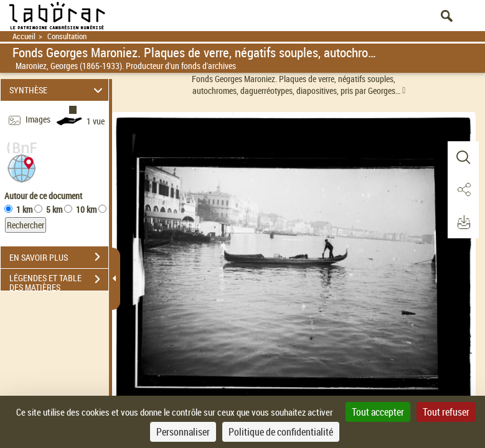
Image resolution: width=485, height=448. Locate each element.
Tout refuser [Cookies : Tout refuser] (446, 412)
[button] (22, 167)
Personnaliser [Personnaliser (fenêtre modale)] (183, 432)
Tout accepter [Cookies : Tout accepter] (378, 412)
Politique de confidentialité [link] (281, 432)
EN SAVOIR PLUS (59, 257)
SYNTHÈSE (58, 90)
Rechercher (26, 225)
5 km (54, 209)
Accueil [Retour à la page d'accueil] (24, 36)
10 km (86, 209)
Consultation (67, 36)
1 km (24, 209)
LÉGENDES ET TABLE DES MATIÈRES (59, 281)
